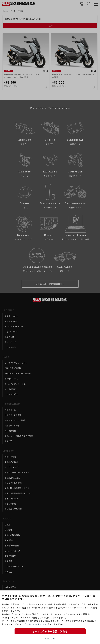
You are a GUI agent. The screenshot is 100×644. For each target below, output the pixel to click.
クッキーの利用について (36, 624)
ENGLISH (50, 639)
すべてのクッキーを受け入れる (50, 631)
